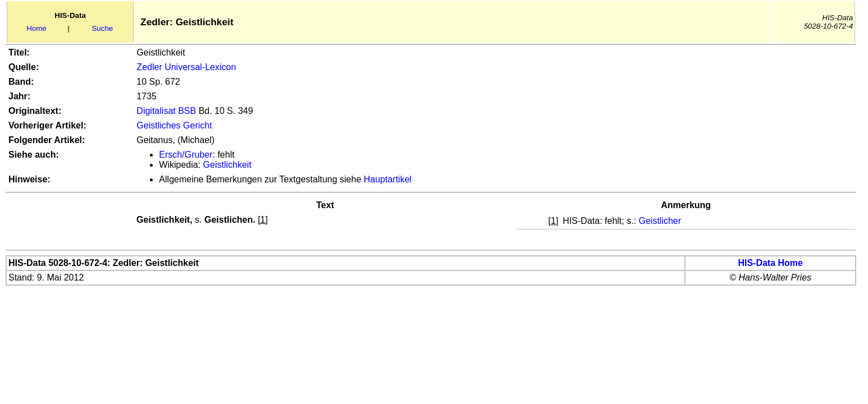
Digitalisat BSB (166, 111)
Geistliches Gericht (174, 125)
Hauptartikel (388, 179)
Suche (102, 28)
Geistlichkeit (227, 165)
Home (36, 28)
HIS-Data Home (770, 263)
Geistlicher (660, 221)
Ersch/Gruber (186, 155)
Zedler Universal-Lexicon (186, 67)
